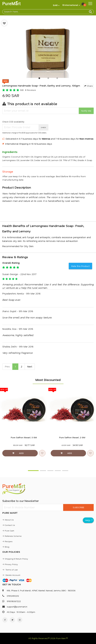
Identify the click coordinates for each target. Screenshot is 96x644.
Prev (7, 366)
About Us (8, 520)
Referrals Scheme (12, 536)
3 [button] (57, 79)
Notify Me (86, 111)
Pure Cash (8, 531)
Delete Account (11, 575)
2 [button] (48, 79)
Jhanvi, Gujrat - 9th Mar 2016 (18, 311)
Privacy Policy (10, 564)
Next (30, 366)
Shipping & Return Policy (15, 559)
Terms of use (10, 570)
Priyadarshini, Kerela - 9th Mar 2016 (21, 293)
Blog (6, 547)
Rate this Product (80, 266)
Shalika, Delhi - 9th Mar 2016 (18, 347)
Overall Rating (11, 263)
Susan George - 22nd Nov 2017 (19, 274)
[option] (48, 48)
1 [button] (39, 79)
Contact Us (9, 525)
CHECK (44, 127)
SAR (55, 5)
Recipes (7, 541)
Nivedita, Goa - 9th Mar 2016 (18, 329)
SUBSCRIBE (78, 507)
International (71, 5)
